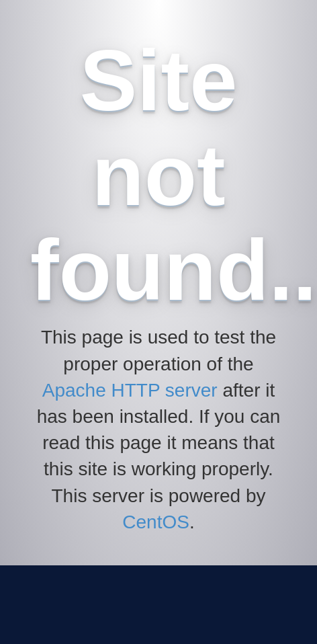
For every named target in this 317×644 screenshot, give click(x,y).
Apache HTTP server (130, 390)
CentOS (156, 522)
